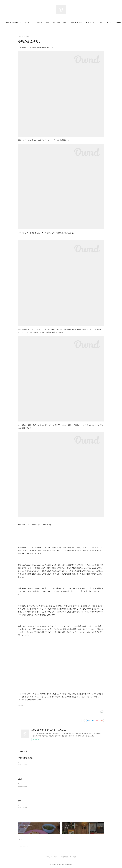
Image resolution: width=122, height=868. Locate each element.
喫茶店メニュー (46, 22)
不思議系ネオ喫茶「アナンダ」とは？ (22, 22)
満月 (20, 801)
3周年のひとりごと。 (26, 758)
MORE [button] (112, 22)
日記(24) (20, 706)
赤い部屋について (63, 22)
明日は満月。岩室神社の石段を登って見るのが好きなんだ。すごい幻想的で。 (43, 805)
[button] (22, 23)
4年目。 (21, 779)
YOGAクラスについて (97, 22)
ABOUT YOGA (79, 22)
